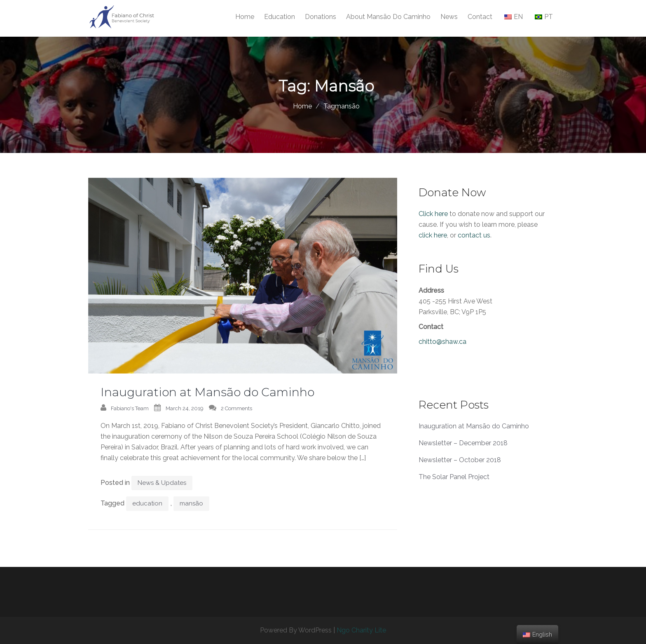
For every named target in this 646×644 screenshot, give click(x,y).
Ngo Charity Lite (361, 630)
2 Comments (236, 408)
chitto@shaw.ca (442, 342)
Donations (321, 17)
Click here (433, 214)
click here (433, 235)
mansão (191, 503)
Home (245, 17)
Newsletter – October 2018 (460, 460)
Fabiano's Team (130, 408)
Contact (480, 17)
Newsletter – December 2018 (463, 443)
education (147, 503)
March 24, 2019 (185, 408)
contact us (474, 235)
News (449, 17)
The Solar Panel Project (454, 477)
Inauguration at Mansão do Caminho (207, 392)
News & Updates (162, 483)
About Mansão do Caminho (388, 17)
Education (280, 17)
